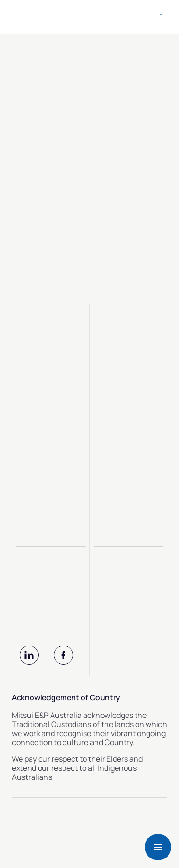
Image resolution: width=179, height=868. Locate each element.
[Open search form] (161, 17)
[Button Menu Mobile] (158, 847)
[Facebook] (63, 655)
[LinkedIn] (29, 655)
